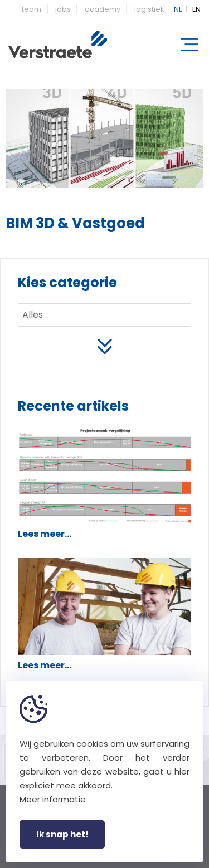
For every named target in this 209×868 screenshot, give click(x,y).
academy (103, 9)
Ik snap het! (62, 834)
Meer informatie (53, 799)
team (31, 9)
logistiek (149, 9)
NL (178, 9)
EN (196, 9)
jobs (63, 9)
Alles (33, 315)
